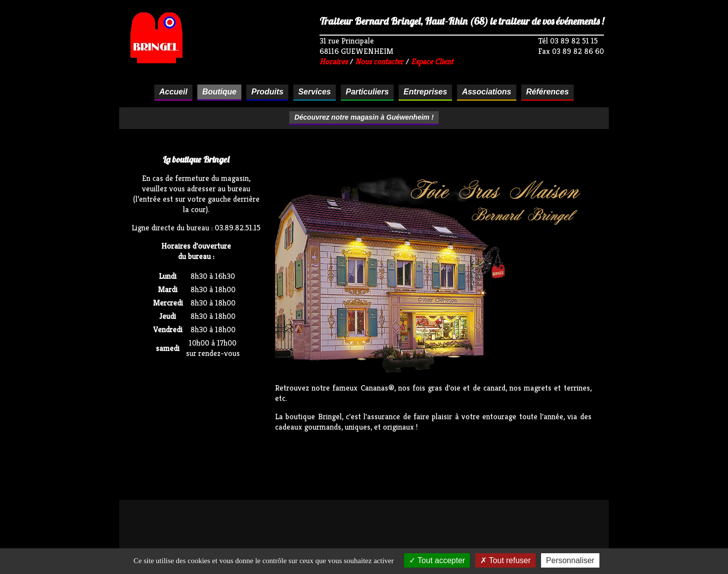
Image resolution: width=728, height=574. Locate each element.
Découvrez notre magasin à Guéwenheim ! (364, 117)
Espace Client (432, 62)
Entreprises (425, 92)
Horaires (334, 62)
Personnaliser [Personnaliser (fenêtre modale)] (570, 560)
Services (315, 92)
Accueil (173, 92)
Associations (487, 92)
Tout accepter (437, 560)
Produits (267, 92)
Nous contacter (379, 62)
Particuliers (367, 92)
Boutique (219, 92)
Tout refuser (505, 560)
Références (547, 92)
